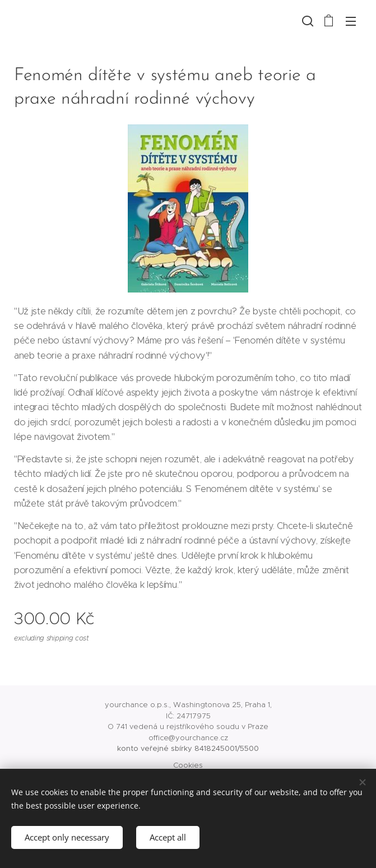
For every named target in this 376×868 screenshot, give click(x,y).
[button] (307, 21)
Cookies (188, 765)
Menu (351, 21)
